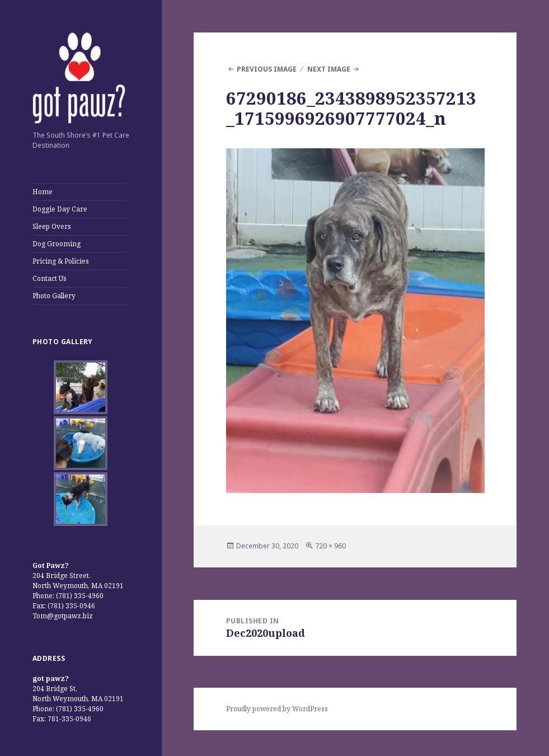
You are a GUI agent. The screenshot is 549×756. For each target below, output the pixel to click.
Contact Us (50, 278)
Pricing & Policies (61, 261)
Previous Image (267, 69)
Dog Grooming (57, 244)
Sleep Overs (52, 226)
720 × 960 (330, 546)
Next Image (329, 69)
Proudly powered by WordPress (277, 709)
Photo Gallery (54, 296)
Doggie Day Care (60, 209)
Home (43, 192)
